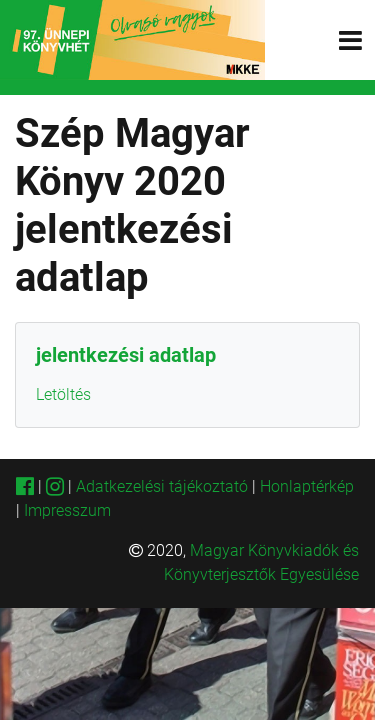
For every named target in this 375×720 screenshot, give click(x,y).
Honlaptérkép (307, 486)
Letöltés (63, 394)
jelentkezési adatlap (126, 355)
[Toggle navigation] (350, 40)
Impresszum (67, 510)
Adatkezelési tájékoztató (162, 486)
